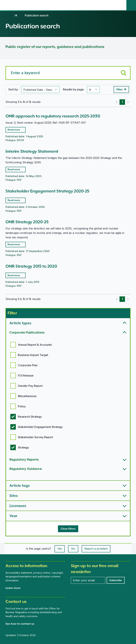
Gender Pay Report (30, 386)
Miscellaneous (27, 396)
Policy (22, 406)
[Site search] (131, 5)
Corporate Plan (28, 365)
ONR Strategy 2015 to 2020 (31, 266)
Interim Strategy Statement (32, 151)
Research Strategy (30, 417)
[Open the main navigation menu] (122, 5)
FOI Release (26, 376)
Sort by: (13, 89)
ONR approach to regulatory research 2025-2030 (53, 116)
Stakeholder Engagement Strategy (40, 427)
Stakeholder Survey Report (35, 437)
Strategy (23, 447)
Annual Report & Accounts (35, 345)
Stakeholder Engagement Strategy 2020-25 (47, 191)
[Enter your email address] (88, 580)
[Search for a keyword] (68, 73)
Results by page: (74, 89)
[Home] (9, 15)
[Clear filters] (68, 529)
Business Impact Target (33, 355)
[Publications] (16, 15)
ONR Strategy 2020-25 (27, 222)
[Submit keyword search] (124, 73)
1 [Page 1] (122, 102)
